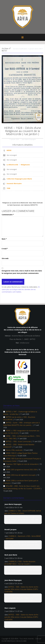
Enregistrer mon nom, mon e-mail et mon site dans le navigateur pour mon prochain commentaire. (22, 272)
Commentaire (8, 215)
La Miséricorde (12, 165)
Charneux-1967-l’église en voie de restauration (22, 464)
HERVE (9, 150)
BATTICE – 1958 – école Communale (18, 441)
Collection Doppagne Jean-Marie (19, 179)
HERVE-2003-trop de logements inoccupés (21, 475)
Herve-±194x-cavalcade (14, 450)
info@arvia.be (25, 343)
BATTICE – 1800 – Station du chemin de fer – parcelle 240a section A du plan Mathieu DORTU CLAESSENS (22, 589)
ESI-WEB (23, 641)
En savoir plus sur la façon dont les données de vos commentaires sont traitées (21, 289)
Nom (4, 239)
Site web (5, 258)
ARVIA (16, 639)
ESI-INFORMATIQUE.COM (10, 641)
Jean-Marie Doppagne (29, 139)
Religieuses (25, 165)
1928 (8, 188)
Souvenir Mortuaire (14, 183)
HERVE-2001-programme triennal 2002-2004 (21, 470)
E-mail (5, 249)
